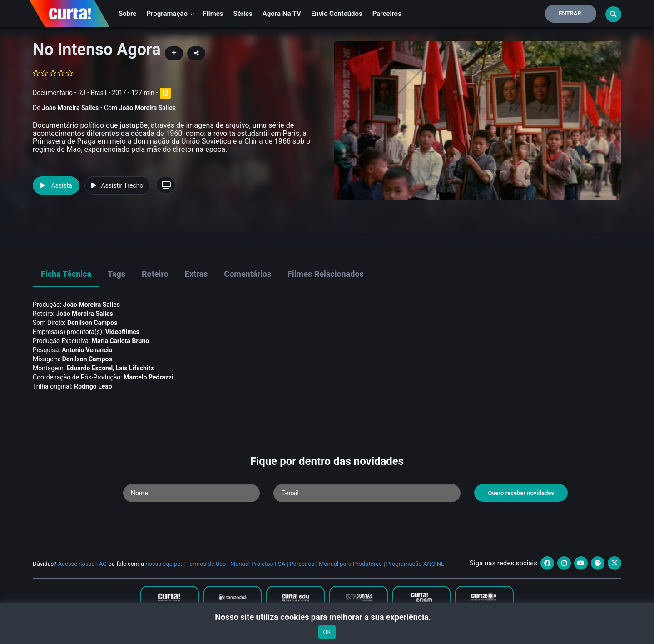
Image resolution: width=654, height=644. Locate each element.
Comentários (248, 274)
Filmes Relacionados (326, 274)
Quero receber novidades (521, 493)
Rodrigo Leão (93, 386)
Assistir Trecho (117, 185)
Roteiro (155, 274)
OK (327, 632)
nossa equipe (163, 564)
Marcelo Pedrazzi (148, 377)
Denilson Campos (92, 323)
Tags (116, 274)
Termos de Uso (206, 564)
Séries (243, 14)
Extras (196, 274)
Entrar (570, 13)
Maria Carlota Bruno (120, 341)
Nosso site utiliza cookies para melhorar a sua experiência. (327, 617)
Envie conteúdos (337, 14)
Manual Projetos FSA (258, 564)
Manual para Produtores (350, 564)
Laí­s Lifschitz (135, 368)
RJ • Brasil (92, 93)
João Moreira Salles (70, 108)
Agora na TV (282, 14)
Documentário (53, 93)
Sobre (127, 14)
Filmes (213, 14)
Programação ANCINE (416, 564)
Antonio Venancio (87, 350)
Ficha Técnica (66, 274)
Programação (170, 14)
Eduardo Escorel (90, 368)
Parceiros (387, 14)
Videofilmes (122, 332)
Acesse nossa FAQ (83, 564)
